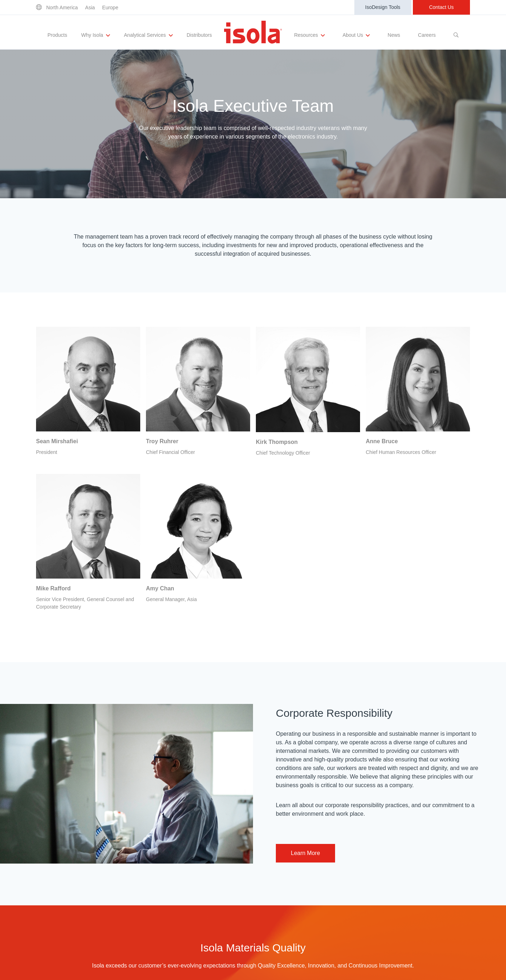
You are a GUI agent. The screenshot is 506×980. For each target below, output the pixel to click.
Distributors (199, 35)
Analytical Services (148, 35)
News (394, 35)
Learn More (305, 853)
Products (57, 35)
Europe (110, 7)
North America (62, 7)
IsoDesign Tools (383, 7)
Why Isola (96, 35)
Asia (90, 7)
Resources (309, 35)
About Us (356, 35)
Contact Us (441, 7)
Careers (427, 35)
